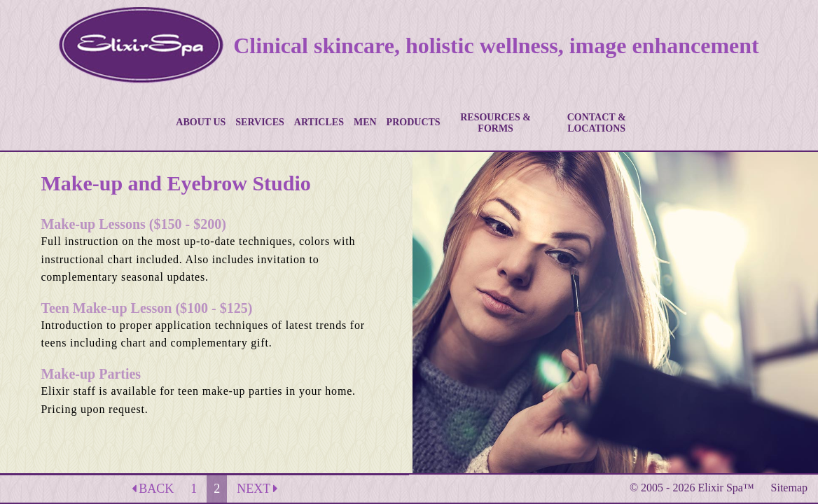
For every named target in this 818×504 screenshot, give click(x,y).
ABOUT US (201, 122)
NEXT (257, 489)
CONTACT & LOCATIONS (597, 123)
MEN (365, 122)
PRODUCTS (414, 122)
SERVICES (260, 122)
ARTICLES (319, 122)
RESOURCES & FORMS (495, 123)
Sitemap (789, 488)
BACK (153, 489)
